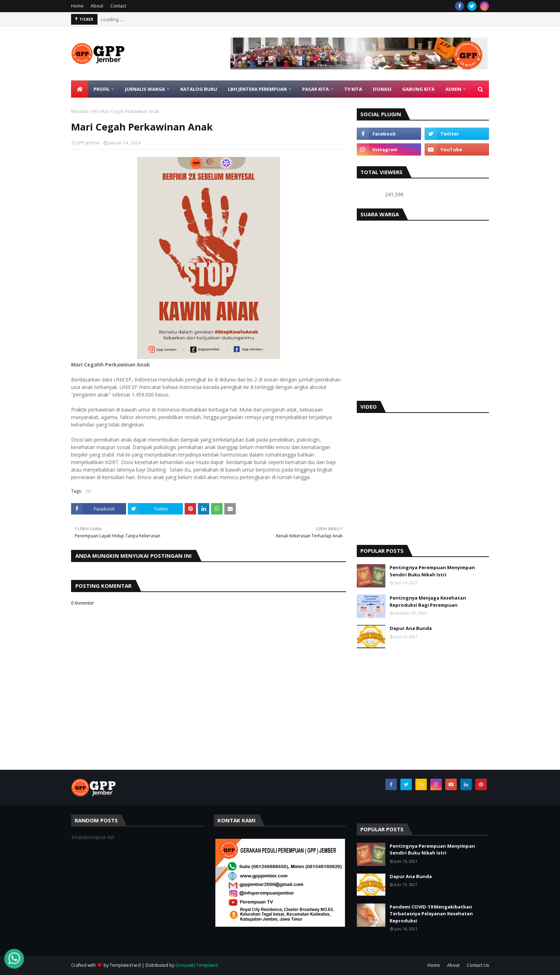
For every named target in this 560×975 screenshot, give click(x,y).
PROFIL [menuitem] (102, 89)
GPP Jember (88, 143)
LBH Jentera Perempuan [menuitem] (257, 89)
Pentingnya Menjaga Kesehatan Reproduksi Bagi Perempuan (428, 601)
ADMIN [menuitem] (453, 89)
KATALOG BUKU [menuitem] (199, 89)
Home (77, 6)
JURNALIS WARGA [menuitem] (145, 89)
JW (95, 111)
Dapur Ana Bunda (411, 628)
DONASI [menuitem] (382, 89)
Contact (118, 6)
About (97, 6)
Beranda (80, 111)
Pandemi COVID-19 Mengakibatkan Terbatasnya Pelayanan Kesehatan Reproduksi (431, 914)
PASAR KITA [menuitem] (316, 89)
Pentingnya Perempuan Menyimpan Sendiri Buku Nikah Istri (432, 571)
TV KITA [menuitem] (353, 89)
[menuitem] (80, 89)
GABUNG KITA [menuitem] (418, 89)
